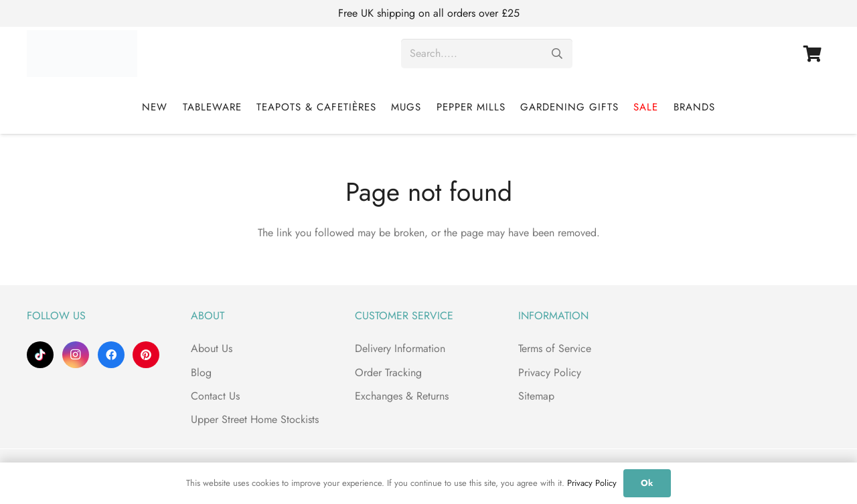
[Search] (557, 54)
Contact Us (215, 396)
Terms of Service (555, 348)
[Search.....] (487, 54)
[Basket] (812, 54)
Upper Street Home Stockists (255, 419)
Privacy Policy (550, 372)
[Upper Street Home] (82, 54)
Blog (201, 372)
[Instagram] (76, 355)
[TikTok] (40, 355)
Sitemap (536, 396)
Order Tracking (388, 372)
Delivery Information (400, 348)
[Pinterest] (146, 355)
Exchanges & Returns (402, 396)
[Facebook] (111, 355)
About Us (212, 348)
